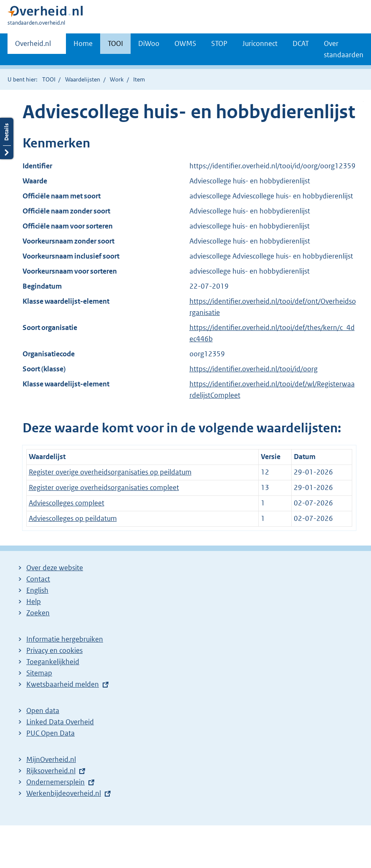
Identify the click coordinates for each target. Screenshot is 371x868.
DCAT (301, 43)
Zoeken (38, 613)
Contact (38, 579)
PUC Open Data (50, 733)
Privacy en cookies (54, 650)
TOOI (115, 43)
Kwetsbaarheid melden (63, 684)
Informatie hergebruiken (65, 639)
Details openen (7, 138)
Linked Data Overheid (60, 722)
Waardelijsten (83, 79)
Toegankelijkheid (53, 662)
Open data (43, 711)
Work (117, 79)
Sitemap (39, 673)
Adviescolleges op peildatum (73, 518)
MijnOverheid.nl (51, 759)
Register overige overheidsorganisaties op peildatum (110, 472)
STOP (219, 43)
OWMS (185, 43)
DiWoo (149, 43)
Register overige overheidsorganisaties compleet (104, 487)
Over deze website (55, 568)
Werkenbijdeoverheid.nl (64, 793)
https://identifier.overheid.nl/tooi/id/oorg (254, 369)
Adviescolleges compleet (67, 503)
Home (83, 43)
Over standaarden (344, 49)
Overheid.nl (33, 46)
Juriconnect (260, 43)
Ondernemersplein (56, 782)
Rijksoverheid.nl (51, 771)
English (37, 590)
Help (34, 602)
